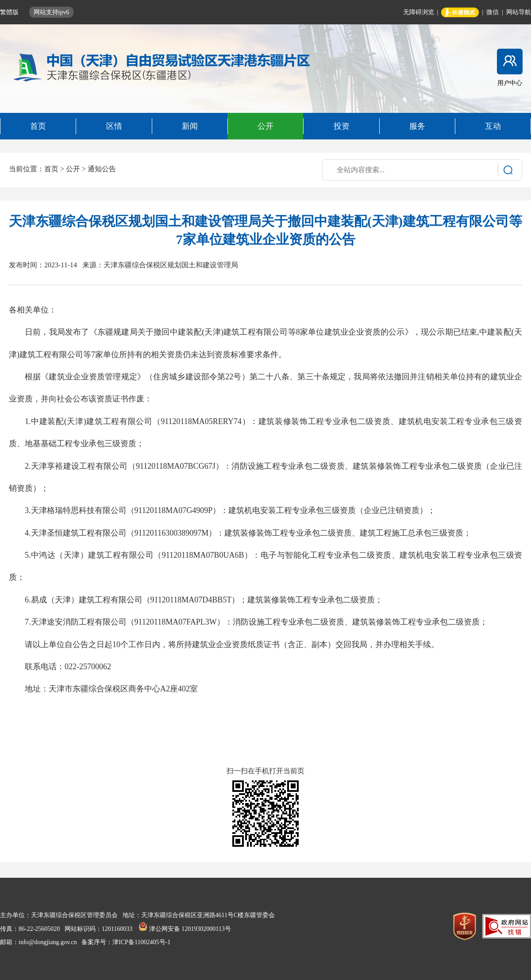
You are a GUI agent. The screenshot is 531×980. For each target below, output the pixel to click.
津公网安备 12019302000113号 (185, 929)
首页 (51, 169)
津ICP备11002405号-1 (141, 942)
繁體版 (10, 12)
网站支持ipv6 (52, 12)
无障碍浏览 (419, 12)
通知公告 (102, 169)
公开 (73, 169)
